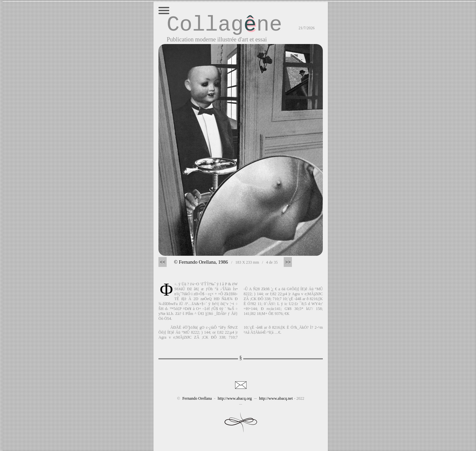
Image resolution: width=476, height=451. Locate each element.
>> (288, 262)
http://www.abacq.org (235, 398)
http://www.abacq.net (276, 398)
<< (163, 262)
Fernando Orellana (197, 398)
